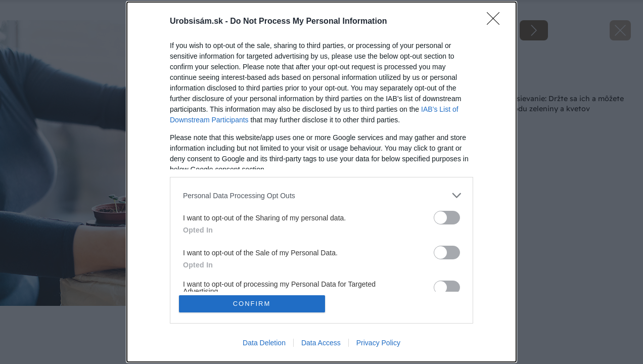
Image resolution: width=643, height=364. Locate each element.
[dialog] (321, 182)
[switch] (447, 218)
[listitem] (321, 195)
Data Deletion (264, 343)
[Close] (496, 22)
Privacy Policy (378, 343)
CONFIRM (252, 304)
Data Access (321, 343)
